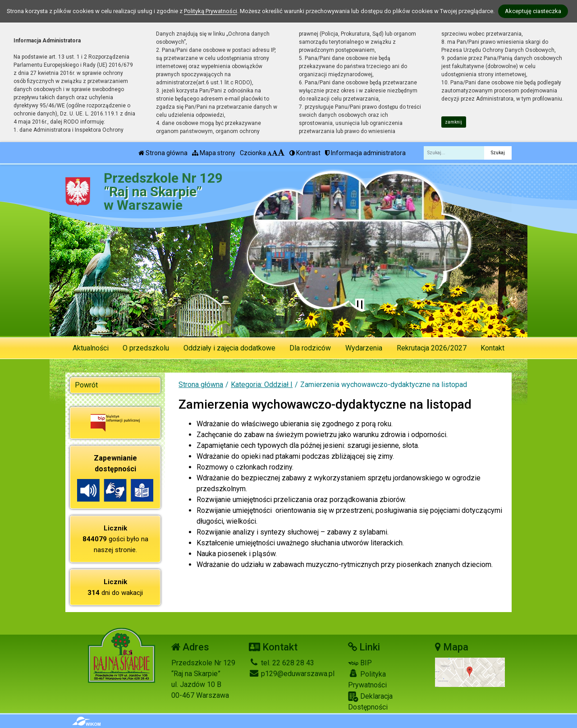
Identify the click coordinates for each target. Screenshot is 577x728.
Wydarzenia (364, 348)
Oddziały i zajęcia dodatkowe (229, 348)
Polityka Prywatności (367, 679)
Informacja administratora (365, 153)
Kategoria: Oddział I (262, 385)
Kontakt (492, 348)
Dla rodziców (310, 348)
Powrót (86, 385)
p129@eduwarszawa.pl (292, 674)
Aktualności (91, 348)
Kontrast (305, 153)
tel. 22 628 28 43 (282, 663)
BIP (360, 663)
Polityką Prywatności (211, 11)
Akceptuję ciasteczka (533, 11)
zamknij (453, 122)
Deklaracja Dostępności (370, 701)
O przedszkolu (146, 348)
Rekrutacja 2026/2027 (432, 348)
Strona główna (163, 153)
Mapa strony (214, 153)
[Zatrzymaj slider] (360, 305)
